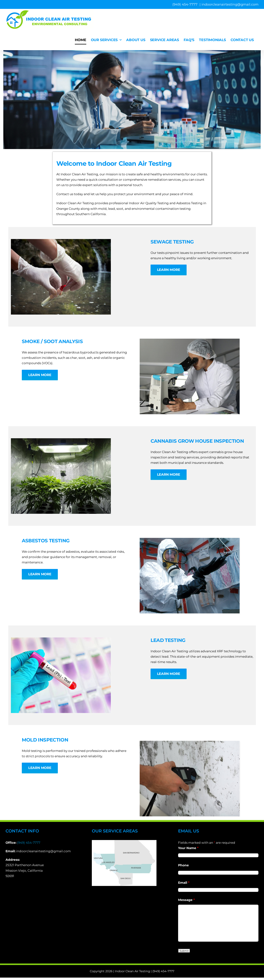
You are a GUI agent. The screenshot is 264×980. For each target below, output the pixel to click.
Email (184, 883)
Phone (183, 865)
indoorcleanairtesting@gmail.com (230, 4)
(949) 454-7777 (29, 843)
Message (186, 900)
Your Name (188, 848)
